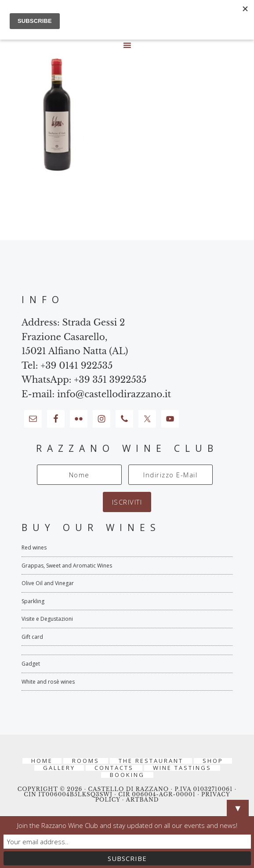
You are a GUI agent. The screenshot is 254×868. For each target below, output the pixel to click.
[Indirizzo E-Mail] (171, 475)
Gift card (32, 637)
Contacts (114, 768)
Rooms (86, 761)
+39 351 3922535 (110, 380)
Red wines (34, 548)
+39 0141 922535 (76, 366)
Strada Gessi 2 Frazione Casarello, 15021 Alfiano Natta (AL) (75, 337)
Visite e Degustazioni (47, 619)
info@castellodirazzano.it (114, 394)
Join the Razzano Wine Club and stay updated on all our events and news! (127, 825)
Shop (213, 761)
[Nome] (79, 475)
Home (42, 761)
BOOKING (127, 775)
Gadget (31, 664)
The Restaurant (151, 761)
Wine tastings (182, 768)
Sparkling (33, 601)
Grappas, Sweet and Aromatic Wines (67, 566)
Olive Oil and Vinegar (48, 583)
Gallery (59, 768)
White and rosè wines (48, 682)
